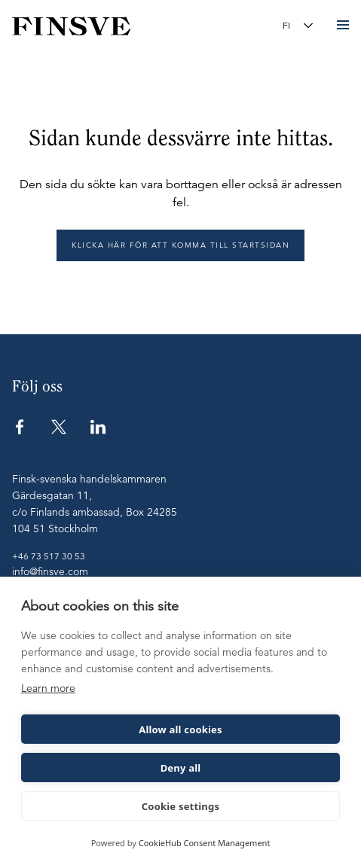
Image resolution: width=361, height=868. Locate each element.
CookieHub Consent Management (205, 843)
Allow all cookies (180, 729)
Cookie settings (180, 806)
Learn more (48, 688)
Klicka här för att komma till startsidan (180, 245)
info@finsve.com (50, 571)
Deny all (181, 768)
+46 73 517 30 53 (49, 556)
